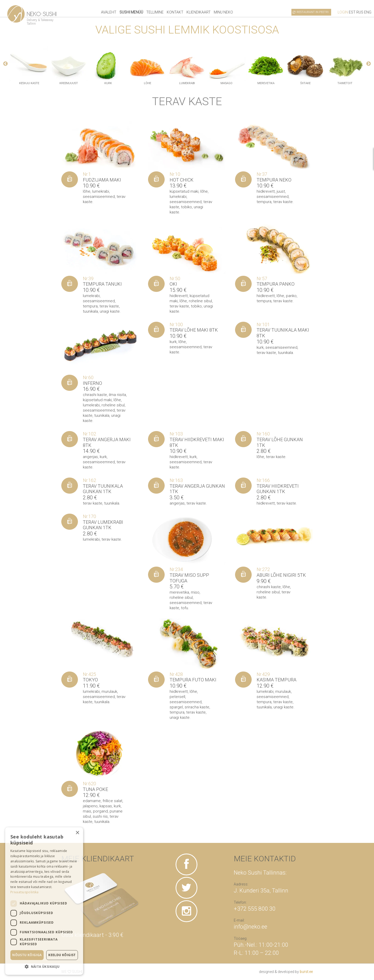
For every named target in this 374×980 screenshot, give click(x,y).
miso (195, 592)
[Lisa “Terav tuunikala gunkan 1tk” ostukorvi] (70, 486)
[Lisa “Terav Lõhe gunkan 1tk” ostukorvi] (243, 439)
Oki (173, 284)
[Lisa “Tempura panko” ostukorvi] (243, 284)
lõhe (148, 83)
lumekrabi (187, 83)
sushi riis (100, 816)
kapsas (106, 806)
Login (343, 12)
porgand (100, 811)
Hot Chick (182, 180)
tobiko (186, 207)
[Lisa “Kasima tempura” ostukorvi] (243, 680)
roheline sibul (200, 301)
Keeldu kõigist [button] (62, 955)
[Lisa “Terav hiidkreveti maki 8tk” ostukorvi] (156, 439)
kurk (108, 83)
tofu (185, 608)
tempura (264, 202)
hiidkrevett (266, 191)
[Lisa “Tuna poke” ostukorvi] (70, 789)
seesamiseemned (99, 197)
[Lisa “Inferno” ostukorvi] (70, 383)
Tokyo (90, 680)
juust (281, 191)
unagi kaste (110, 311)
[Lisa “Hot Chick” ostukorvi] (156, 179)
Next (369, 64)
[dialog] (44, 901)
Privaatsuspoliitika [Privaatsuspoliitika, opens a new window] (25, 892)
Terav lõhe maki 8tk (194, 330)
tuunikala (90, 311)
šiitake (305, 83)
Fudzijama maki (102, 180)
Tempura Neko (274, 180)
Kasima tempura (276, 680)
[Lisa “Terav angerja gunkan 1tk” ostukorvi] (156, 486)
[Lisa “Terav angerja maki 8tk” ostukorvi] (70, 439)
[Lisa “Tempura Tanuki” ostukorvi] (70, 284)
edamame (92, 801)
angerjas (90, 457)
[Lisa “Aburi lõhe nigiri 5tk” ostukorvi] (243, 575)
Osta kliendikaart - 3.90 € (92, 935)
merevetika (266, 83)
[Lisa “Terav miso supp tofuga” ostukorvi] (156, 575)
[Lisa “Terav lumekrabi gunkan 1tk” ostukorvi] (70, 522)
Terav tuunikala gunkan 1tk (103, 489)
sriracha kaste (197, 707)
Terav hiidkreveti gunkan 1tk (278, 489)
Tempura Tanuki (102, 284)
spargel (176, 707)
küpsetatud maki (184, 191)
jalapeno (90, 806)
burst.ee (306, 972)
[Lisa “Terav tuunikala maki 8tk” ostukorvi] (243, 330)
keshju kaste (29, 83)
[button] (44, 966)
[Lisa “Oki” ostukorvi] (156, 284)
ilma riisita (117, 395)
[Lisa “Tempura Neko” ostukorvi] (243, 179)
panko (291, 296)
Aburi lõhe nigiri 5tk (281, 575)
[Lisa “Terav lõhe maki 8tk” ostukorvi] (156, 330)
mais (87, 811)
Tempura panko (276, 284)
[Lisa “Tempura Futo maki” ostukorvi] (156, 680)
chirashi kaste (95, 395)
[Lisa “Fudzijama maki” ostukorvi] (70, 179)
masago (226, 83)
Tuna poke (95, 789)
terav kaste (283, 202)
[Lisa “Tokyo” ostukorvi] (70, 680)
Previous (5, 64)
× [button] (77, 833)
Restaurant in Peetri (313, 12)
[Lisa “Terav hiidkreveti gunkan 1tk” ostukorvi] (243, 486)
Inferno (92, 383)
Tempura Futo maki (193, 680)
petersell (177, 697)
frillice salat (112, 801)
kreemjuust (69, 83)
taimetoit (345, 83)
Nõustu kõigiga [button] (27, 955)
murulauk (109, 692)
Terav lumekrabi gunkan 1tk (103, 525)
